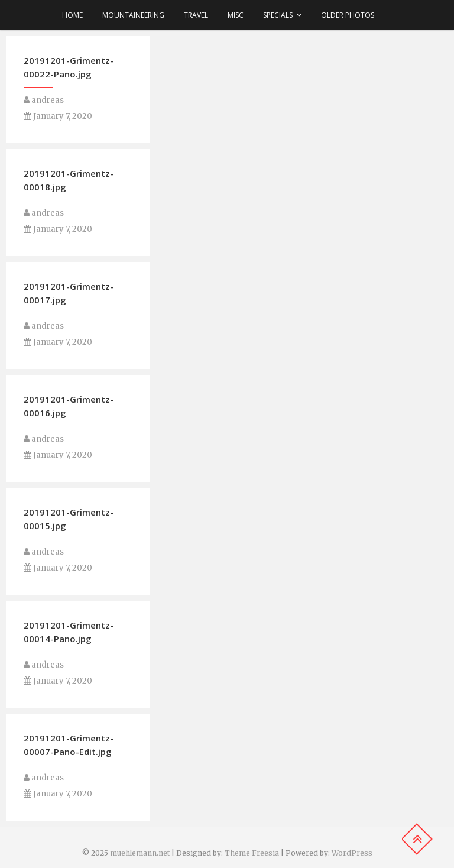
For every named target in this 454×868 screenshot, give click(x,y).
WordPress (352, 853)
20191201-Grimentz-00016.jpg (69, 406)
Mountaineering (133, 15)
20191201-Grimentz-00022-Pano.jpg (69, 67)
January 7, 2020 (58, 116)
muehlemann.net (140, 853)
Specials (278, 15)
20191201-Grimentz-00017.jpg (69, 293)
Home (72, 15)
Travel (196, 15)
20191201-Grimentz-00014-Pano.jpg (69, 632)
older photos (348, 15)
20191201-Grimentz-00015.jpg (69, 519)
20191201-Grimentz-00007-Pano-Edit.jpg (69, 745)
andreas (44, 100)
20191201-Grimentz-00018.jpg (69, 180)
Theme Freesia (252, 853)
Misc (236, 15)
